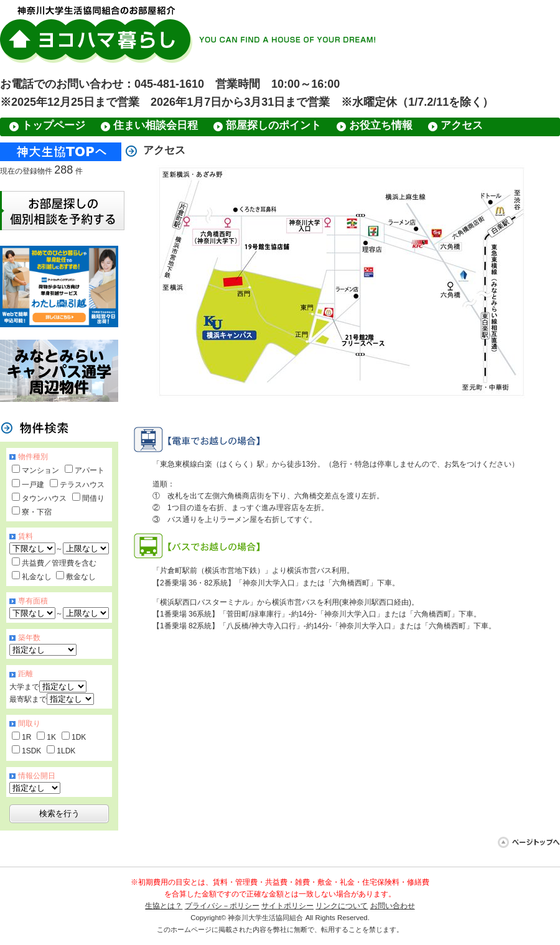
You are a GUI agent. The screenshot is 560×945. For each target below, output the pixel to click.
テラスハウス (82, 485)
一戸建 (33, 485)
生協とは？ (164, 906)
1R (26, 737)
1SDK (31, 751)
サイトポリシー (287, 906)
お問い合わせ (393, 906)
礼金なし (37, 577)
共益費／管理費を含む (59, 563)
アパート (90, 470)
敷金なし (81, 577)
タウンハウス (44, 498)
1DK (79, 737)
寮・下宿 (37, 512)
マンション (40, 470)
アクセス (462, 125)
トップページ (54, 125)
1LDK (66, 751)
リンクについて (342, 906)
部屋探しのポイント (273, 125)
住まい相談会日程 (156, 125)
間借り (93, 498)
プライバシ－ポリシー (222, 906)
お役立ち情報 (381, 125)
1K (51, 737)
